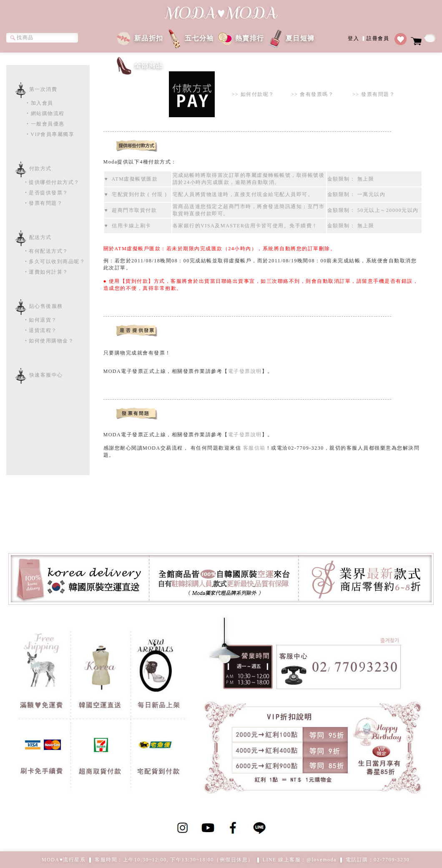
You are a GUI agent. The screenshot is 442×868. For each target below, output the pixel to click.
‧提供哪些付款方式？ (43, 182)
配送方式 (40, 237)
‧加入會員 (39, 103)
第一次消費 (43, 89)
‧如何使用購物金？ (40, 341)
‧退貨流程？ (32, 330)
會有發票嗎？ (317, 94)
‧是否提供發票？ (37, 193)
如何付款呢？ (257, 94)
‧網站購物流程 (45, 113)
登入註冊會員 (368, 38)
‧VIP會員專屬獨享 (50, 134)
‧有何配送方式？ (37, 251)
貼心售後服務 (46, 306)
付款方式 (40, 169)
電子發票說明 (245, 371)
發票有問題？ (378, 94)
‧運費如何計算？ (37, 272)
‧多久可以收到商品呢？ (46, 262)
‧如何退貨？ (32, 320)
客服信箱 (254, 448)
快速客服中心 (46, 375)
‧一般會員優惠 (45, 124)
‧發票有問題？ (34, 203)
